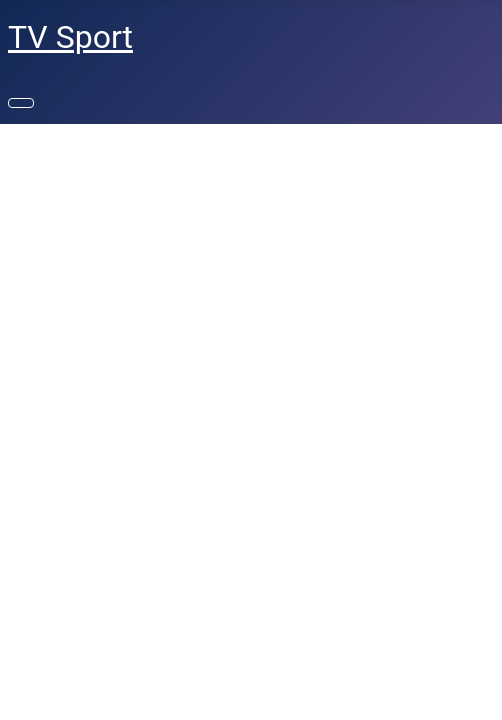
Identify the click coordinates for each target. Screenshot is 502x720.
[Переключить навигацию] (21, 103)
